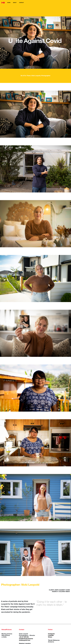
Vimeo (50, 637)
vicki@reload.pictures (26, 639)
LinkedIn (51, 636)
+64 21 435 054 (24, 637)
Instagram (51, 634)
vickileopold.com (25, 640)
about (15, 3)
